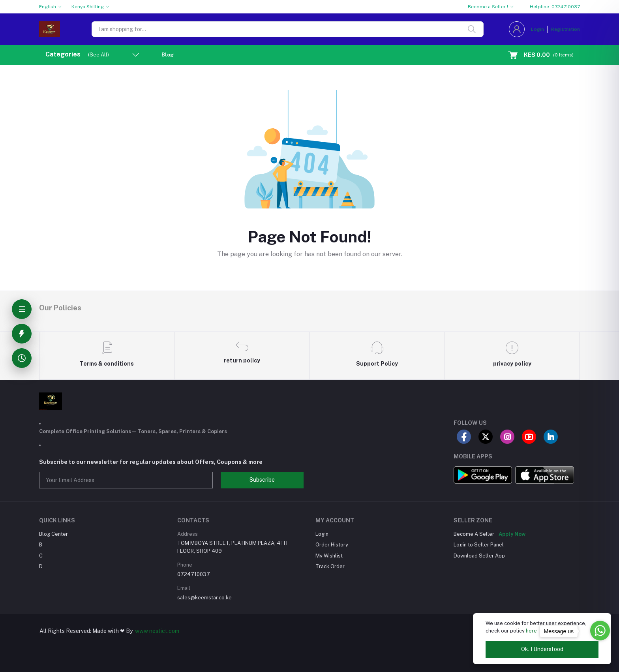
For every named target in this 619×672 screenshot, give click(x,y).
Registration (566, 29)
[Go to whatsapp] (600, 631)
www (142, 631)
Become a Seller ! (488, 7)
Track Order (330, 566)
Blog (168, 55)
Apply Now (512, 534)
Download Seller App (479, 556)
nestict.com (164, 631)
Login (537, 29)
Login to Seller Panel (479, 545)
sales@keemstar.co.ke (204, 598)
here (531, 631)
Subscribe (262, 480)
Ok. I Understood (542, 649)
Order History (332, 545)
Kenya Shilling (88, 7)
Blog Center (53, 534)
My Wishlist (329, 556)
